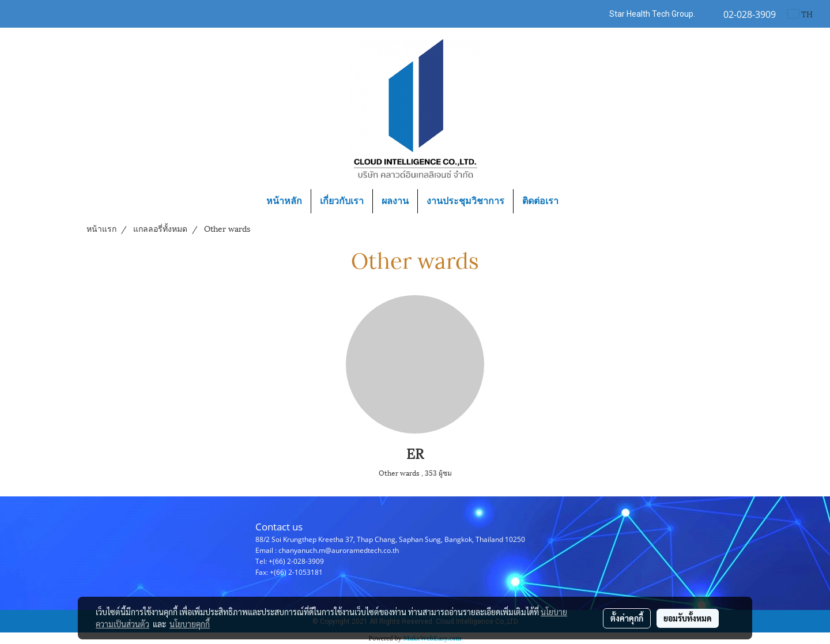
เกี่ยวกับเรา (342, 201)
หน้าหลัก (284, 201)
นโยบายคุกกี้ (190, 624)
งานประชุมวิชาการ (465, 201)
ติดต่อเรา (540, 201)
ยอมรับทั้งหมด (688, 618)
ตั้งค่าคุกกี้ (627, 618)
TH (800, 14)
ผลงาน (395, 201)
